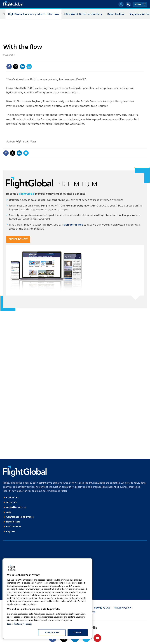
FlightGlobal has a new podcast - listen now (33, 14)
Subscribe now (18, 239)
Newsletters (13, 522)
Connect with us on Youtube (97, 638)
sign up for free (73, 225)
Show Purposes (52, 633)
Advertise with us (16, 507)
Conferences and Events (20, 517)
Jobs (9, 512)
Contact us (12, 498)
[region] (47, 599)
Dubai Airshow (116, 14)
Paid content (14, 527)
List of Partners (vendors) (19, 624)
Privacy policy (122, 608)
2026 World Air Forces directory (83, 14)
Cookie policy (102, 608)
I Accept (78, 633)
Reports (11, 532)
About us (11, 502)
